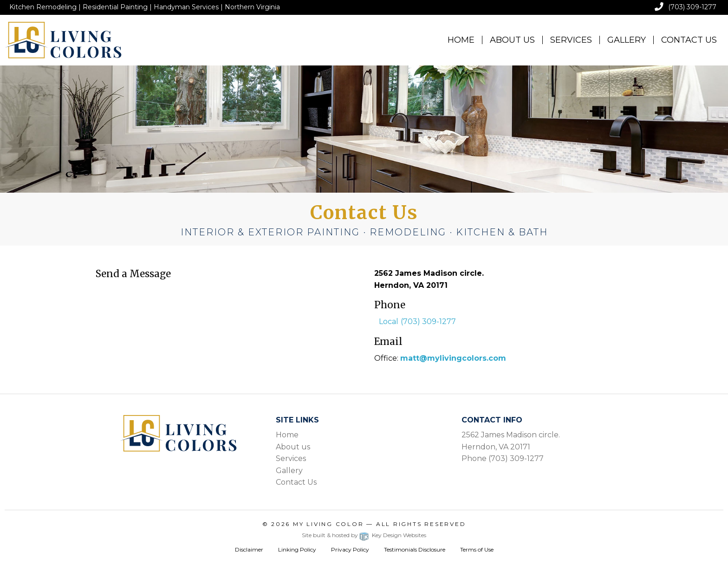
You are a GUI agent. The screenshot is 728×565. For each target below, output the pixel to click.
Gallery (627, 40)
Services (571, 40)
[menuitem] (461, 40)
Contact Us (689, 40)
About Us (512, 40)
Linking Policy (297, 549)
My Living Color (328, 524)
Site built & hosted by (364, 535)
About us (293, 447)
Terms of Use (477, 549)
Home (461, 40)
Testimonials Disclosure (415, 549)
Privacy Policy (350, 549)
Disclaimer (249, 549)
